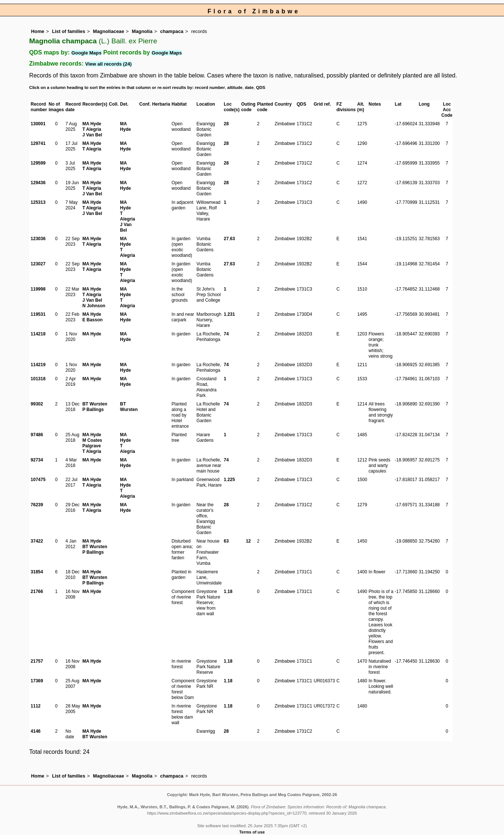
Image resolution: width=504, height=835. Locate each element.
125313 (38, 202)
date (249, 87)
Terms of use (252, 832)
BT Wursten (95, 404)
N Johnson (94, 306)
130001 (38, 124)
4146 (36, 731)
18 (230, 592)
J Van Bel (92, 135)
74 (226, 334)
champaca (172, 31)
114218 (38, 334)
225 (231, 480)
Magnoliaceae (109, 31)
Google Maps (87, 53)
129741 (38, 143)
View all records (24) (109, 64)
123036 (38, 239)
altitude (235, 87)
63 (232, 239)
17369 (37, 681)
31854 (37, 572)
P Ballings (93, 410)
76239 (37, 505)
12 (248, 541)
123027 (38, 264)
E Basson (92, 320)
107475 (38, 480)
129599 (38, 163)
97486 (37, 435)
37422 (37, 541)
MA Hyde (92, 124)
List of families (69, 31)
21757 (37, 661)
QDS (261, 87)
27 (226, 239)
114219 (38, 365)
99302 (37, 404)
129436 (38, 183)
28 (226, 124)
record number (210, 87)
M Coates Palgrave (92, 443)
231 (231, 314)
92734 (37, 460)
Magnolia (142, 31)
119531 (38, 314)
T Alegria (92, 129)
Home (38, 31)
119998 (38, 289)
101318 (38, 379)
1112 (36, 706)
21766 (37, 592)
